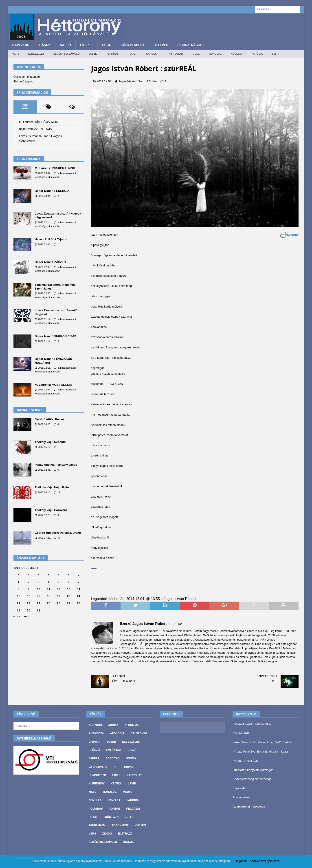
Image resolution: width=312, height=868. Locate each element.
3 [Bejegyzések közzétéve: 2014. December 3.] (38, 582)
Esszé (93, 54)
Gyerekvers (98, 767)
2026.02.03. (44, 293)
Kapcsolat (239, 788)
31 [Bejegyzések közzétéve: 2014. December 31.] (39, 610)
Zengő (107, 834)
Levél (132, 784)
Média (127, 792)
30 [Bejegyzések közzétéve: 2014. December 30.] (29, 610)
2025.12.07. (44, 390)
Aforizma (131, 725)
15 (59, 447)
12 (59, 492)
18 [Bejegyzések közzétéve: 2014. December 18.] (48, 596)
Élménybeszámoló (67, 54)
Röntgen (112, 817)
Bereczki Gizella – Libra (257, 742)
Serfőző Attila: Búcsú (49, 419)
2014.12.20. (44, 515)
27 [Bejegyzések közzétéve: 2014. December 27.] (68, 603)
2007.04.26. (44, 424)
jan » (26, 616)
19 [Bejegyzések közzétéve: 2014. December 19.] (59, 596)
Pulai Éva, (250, 752)
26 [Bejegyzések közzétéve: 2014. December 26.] (59, 603)
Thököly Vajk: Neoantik (51, 442)
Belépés (161, 45)
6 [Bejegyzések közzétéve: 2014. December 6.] (69, 582)
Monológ (215, 54)
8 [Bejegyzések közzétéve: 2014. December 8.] (19, 589)
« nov (17, 616)
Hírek (85, 45)
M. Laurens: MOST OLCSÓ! (54, 385)
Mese (196, 54)
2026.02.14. (44, 222)
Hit (116, 767)
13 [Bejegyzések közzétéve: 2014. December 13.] (68, 589)
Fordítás (112, 54)
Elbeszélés (36, 54)
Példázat (133, 809)
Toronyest (120, 825)
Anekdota (96, 733)
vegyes (140, 825)
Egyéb (111, 742)
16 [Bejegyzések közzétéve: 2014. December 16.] (29, 596)
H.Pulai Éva (250, 761)
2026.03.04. (44, 173)
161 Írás (177, 624)
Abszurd (95, 725)
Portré (114, 809)
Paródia (257, 54)
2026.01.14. (44, 319)
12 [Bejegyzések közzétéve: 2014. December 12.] (59, 589)
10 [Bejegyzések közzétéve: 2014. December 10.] (39, 589)
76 (59, 538)
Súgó (107, 45)
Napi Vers (21, 45)
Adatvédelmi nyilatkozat (265, 861)
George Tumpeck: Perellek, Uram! (58, 533)
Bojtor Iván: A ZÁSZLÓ (50, 262)
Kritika (116, 784)
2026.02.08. (44, 244)
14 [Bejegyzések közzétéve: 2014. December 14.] (79, 589)
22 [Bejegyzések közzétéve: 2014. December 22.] (18, 603)
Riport (94, 817)
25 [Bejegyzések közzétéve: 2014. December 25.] (48, 603)
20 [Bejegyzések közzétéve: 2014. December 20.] (68, 596)
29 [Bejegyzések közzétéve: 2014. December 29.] (18, 610)
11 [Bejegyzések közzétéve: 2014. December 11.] (48, 589)
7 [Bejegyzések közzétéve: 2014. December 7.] (79, 582)
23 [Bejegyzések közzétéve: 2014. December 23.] (29, 603)
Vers (16, 54)
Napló (65, 45)
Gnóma (131, 758)
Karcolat (153, 54)
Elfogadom (240, 861)
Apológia (117, 733)
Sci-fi (276, 54)
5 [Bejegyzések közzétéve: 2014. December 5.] (58, 582)
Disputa (94, 742)
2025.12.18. (44, 368)
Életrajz (125, 834)
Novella (237, 54)
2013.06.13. (44, 492)
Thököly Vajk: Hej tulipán (52, 487)
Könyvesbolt (132, 45)
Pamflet (114, 800)
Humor (133, 54)
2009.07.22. (44, 538)
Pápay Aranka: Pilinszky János (56, 465)
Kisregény (176, 54)
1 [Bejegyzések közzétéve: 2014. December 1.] (19, 582)
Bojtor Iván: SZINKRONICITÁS (56, 336)
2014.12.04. (104, 81)
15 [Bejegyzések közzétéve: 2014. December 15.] (18, 596)
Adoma (113, 725)
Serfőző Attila (262, 724)
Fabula (94, 758)
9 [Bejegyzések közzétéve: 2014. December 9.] (29, 589)
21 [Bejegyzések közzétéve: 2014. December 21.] (79, 596)
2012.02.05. (44, 470)
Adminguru (267, 770)
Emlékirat (114, 750)
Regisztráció (189, 45)
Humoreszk (97, 775)
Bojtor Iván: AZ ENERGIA (35, 129)
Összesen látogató (27, 77)
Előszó (94, 750)
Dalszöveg (139, 733)
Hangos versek (30, 410)
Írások (44, 45)
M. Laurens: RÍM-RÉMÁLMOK (38, 122)
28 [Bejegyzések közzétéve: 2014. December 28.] (79, 603)
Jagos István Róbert (131, 81)
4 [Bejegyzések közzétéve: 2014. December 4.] (49, 582)
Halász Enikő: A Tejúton (51, 239)
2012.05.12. (44, 447)
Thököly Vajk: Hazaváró (51, 510)
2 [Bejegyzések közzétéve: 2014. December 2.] (29, 582)
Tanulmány (97, 825)
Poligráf (96, 809)
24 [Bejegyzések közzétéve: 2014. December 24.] (39, 603)
